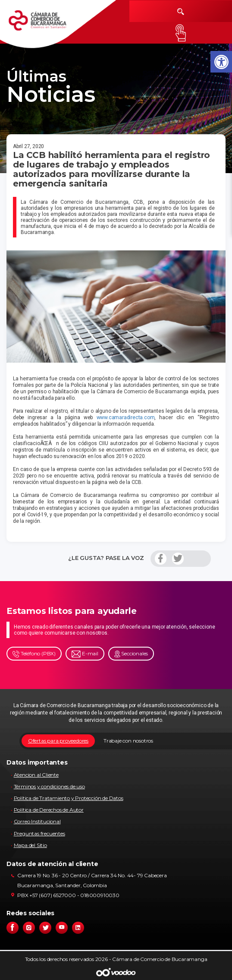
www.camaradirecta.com (126, 417)
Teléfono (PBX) (34, 654)
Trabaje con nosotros (128, 741)
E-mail (85, 654)
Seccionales (131, 654)
